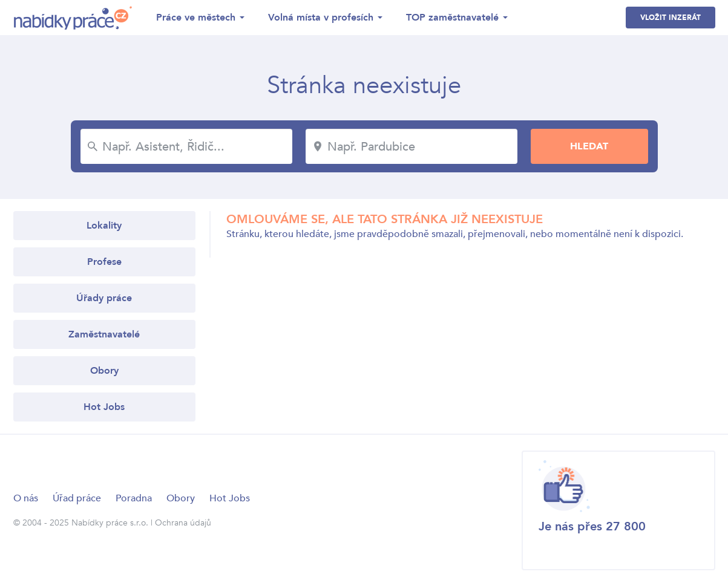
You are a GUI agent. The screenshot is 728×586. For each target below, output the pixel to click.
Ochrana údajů (183, 523)
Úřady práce (104, 298)
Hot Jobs (104, 407)
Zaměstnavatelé (104, 334)
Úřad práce (77, 498)
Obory (104, 371)
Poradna (134, 498)
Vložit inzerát (671, 18)
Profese (104, 262)
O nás (26, 498)
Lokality (104, 226)
